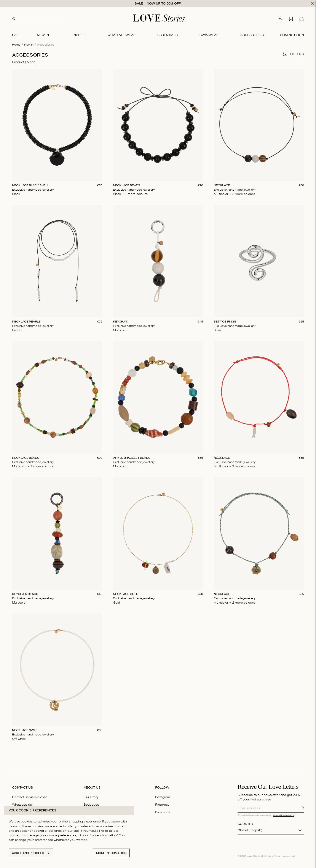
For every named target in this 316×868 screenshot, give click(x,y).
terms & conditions (284, 815)
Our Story (91, 797)
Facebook (163, 812)
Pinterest (162, 805)
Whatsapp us (22, 805)
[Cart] (302, 19)
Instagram (163, 797)
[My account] (280, 19)
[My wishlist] (291, 19)
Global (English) (250, 830)
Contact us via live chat (29, 797)
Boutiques (91, 805)
